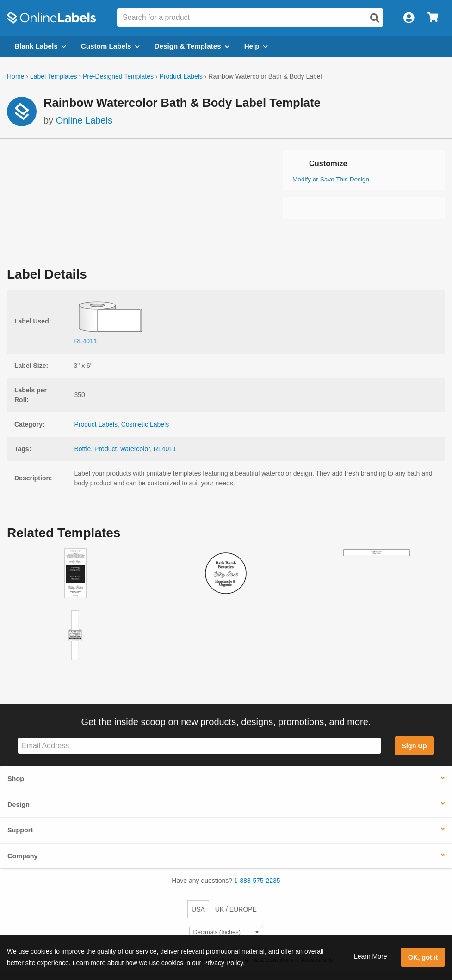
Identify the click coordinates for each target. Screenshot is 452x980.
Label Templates (54, 76)
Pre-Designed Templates (118, 76)
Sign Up (414, 746)
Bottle (83, 449)
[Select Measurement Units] (226, 933)
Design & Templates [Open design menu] (192, 46)
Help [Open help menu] (256, 46)
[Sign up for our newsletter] (199, 746)
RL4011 (165, 449)
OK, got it (423, 957)
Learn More (371, 956)
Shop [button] (16, 779)
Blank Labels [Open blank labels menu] (40, 46)
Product (105, 449)
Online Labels (84, 120)
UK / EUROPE (236, 909)
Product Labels (181, 76)
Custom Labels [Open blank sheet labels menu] (110, 46)
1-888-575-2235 (257, 881)
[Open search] (375, 18)
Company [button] (23, 856)
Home (15, 76)
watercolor (135, 449)
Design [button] (19, 805)
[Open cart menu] (433, 18)
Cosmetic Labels (145, 424)
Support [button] (20, 830)
